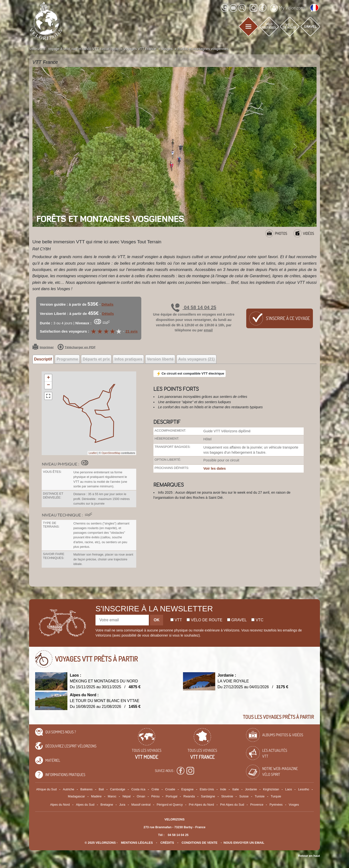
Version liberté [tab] (160, 359)
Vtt (176, 620)
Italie (236, 789)
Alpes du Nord (60, 805)
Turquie (276, 796)
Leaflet (93, 453)
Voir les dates (215, 468)
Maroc (112, 796)
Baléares (86, 789)
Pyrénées (276, 805)
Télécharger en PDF (77, 347)
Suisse (244, 796)
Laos (289, 789)
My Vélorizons (288, 8)
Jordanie (251, 789)
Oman (141, 796)
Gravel (237, 620)
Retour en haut (309, 856)
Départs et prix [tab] (96, 359)
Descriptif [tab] (43, 359)
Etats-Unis (207, 789)
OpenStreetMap (111, 453)
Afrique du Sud (46, 789)
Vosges (294, 805)
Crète (155, 789)
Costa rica (138, 789)
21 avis (132, 331)
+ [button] (48, 378)
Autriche (68, 789)
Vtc (257, 620)
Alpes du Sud (85, 805)
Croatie (170, 789)
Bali (101, 789)
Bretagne (107, 805)
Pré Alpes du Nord (201, 805)
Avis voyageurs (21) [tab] (196, 359)
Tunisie (260, 796)
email (208, 330)
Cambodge (118, 789)
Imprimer (43, 347)
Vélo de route (204, 620)
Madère (96, 796)
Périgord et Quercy (170, 805)
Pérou (155, 796)
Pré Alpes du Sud (232, 805)
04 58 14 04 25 (194, 307)
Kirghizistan (271, 789)
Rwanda (189, 796)
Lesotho (304, 789)
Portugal (172, 796)
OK (157, 620)
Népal (126, 796)
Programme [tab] (67, 359)
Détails (107, 304)
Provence (257, 805)
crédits (167, 843)
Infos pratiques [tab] (128, 359)
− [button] (48, 385)
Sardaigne (208, 796)
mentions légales (137, 843)
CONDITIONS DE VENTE (199, 843)
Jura (122, 805)
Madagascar (76, 796)
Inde (223, 789)
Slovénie (227, 796)
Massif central (141, 805)
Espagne (187, 789)
